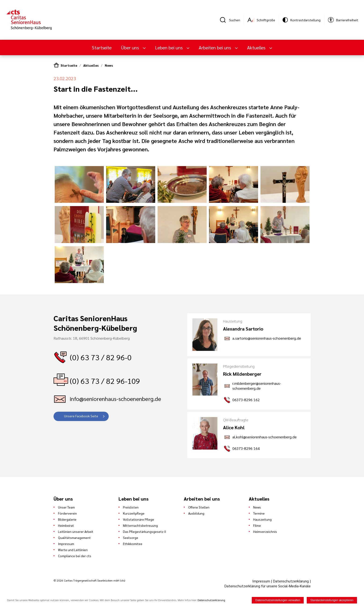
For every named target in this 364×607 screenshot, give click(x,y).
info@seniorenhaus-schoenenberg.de (115, 399)
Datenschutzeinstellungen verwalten (278, 600)
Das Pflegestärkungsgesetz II (144, 531)
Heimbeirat (66, 525)
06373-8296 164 (246, 448)
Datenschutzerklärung (291, 581)
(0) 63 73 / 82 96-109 (105, 381)
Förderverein (67, 513)
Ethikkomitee (133, 544)
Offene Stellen (199, 507)
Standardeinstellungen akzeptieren (332, 600)
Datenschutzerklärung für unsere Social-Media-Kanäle (267, 586)
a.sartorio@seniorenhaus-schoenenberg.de (267, 338)
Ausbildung (196, 513)
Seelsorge (131, 538)
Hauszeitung (262, 519)
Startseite (102, 47)
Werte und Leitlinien (73, 550)
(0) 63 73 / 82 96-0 (101, 357)
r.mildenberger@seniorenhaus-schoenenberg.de (257, 386)
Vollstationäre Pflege (139, 519)
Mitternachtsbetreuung (140, 525)
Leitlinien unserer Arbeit (76, 531)
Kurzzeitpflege (134, 513)
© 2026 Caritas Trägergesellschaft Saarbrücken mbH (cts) (89, 580)
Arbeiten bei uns (215, 47)
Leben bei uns (169, 47)
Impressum (66, 544)
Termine (259, 513)
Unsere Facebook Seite (81, 416)
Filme (257, 525)
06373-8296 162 (246, 400)
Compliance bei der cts (75, 556)
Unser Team (66, 507)
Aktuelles (257, 47)
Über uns (130, 47)
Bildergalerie (67, 519)
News (109, 65)
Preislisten (131, 507)
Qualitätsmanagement (74, 538)
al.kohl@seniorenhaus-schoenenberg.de (265, 437)
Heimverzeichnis (265, 531)
